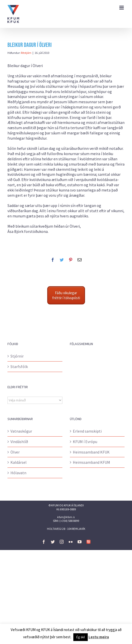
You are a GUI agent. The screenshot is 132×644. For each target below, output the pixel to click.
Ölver (15, 452)
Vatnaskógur (21, 431)
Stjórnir (17, 356)
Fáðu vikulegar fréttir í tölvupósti (66, 295)
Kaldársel (19, 462)
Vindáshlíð (19, 442)
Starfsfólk (19, 367)
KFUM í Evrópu (85, 442)
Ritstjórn (26, 53)
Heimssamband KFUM (91, 462)
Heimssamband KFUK (91, 452)
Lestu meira (99, 637)
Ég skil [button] (81, 637)
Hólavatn (18, 473)
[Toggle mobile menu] (122, 8)
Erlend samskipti (87, 431)
